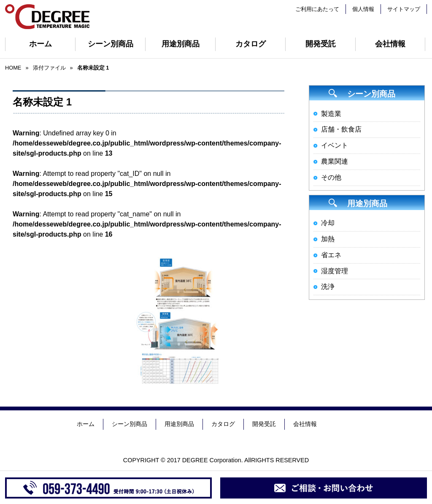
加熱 (328, 239)
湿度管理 (335, 271)
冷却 (328, 223)
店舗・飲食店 (341, 129)
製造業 (331, 114)
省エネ (331, 255)
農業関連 (335, 161)
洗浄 (328, 287)
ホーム (40, 44)
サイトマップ (404, 9)
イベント (335, 145)
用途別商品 (181, 44)
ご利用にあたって (317, 9)
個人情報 (363, 9)
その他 (331, 177)
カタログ (251, 44)
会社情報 (390, 44)
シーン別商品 (111, 44)
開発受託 (321, 44)
